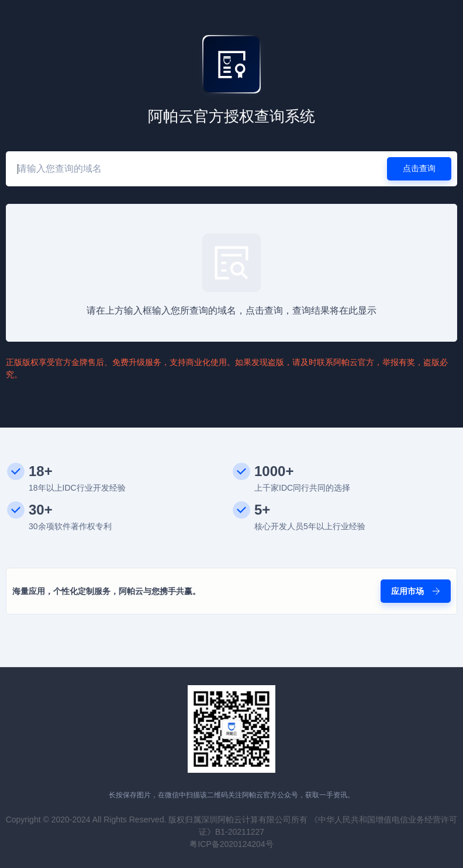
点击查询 (419, 168)
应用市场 (416, 591)
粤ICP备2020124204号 (231, 844)
